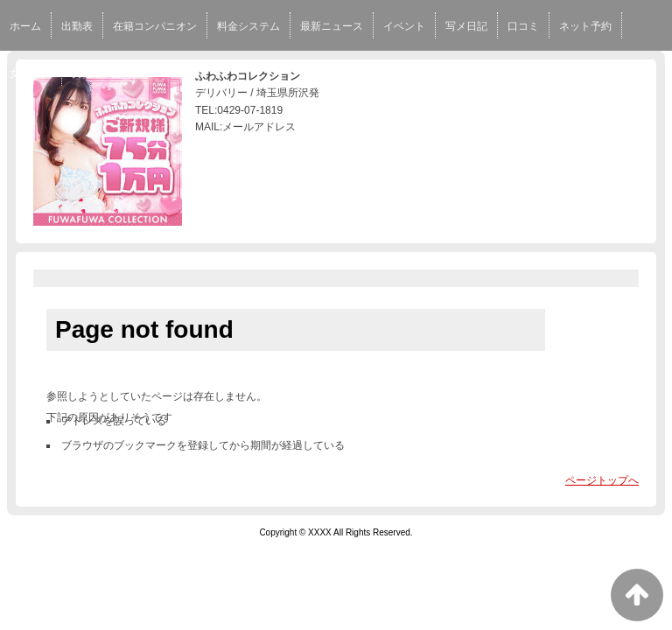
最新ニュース (332, 26)
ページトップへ (602, 480)
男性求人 (93, 73)
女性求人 (31, 73)
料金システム (248, 26)
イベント (404, 26)
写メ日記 (466, 26)
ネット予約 (585, 26)
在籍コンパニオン (155, 26)
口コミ (523, 26)
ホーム (25, 26)
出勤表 (77, 26)
